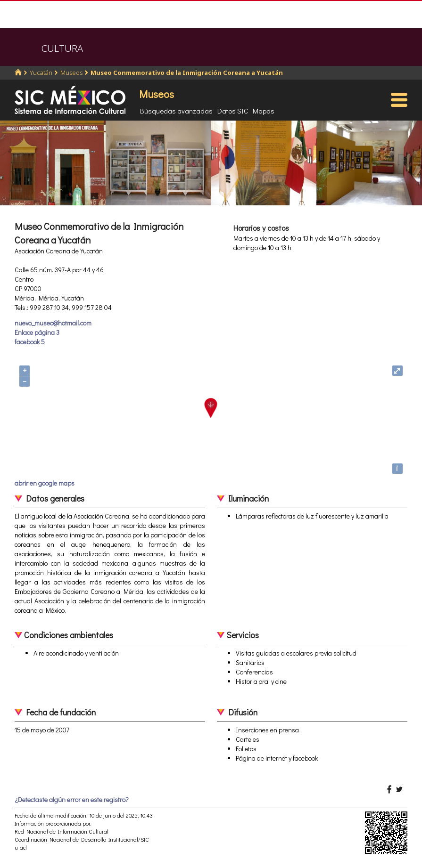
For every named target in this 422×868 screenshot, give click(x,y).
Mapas (264, 111)
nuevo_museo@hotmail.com (53, 323)
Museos (71, 73)
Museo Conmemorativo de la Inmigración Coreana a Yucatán (187, 73)
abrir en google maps (45, 483)
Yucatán (41, 73)
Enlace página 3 (37, 332)
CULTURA (62, 48)
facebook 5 (30, 342)
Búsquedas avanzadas (176, 111)
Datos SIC (233, 111)
